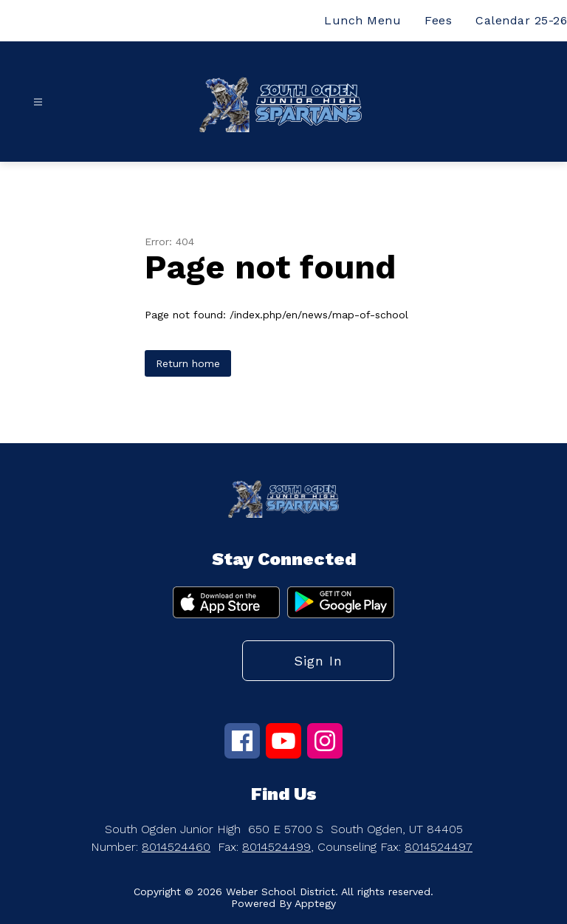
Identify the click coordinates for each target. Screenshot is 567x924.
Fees (438, 20)
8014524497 (439, 847)
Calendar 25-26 (521, 20)
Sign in (318, 661)
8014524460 (176, 847)
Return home (188, 363)
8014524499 (276, 847)
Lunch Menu (362, 20)
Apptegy (315, 903)
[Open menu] (38, 102)
